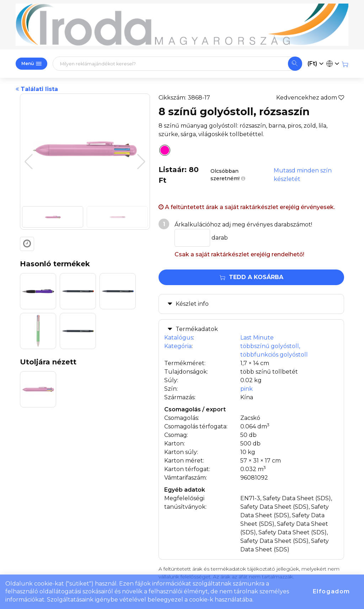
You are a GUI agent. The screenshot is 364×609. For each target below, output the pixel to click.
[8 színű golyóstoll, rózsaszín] (163, 151)
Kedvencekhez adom (310, 98)
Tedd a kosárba (251, 277)
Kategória (178, 346)
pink (247, 389)
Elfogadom (331, 591)
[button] (141, 162)
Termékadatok (197, 329)
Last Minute (257, 338)
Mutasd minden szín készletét (303, 175)
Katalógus (179, 338)
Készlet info (192, 304)
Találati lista (37, 89)
